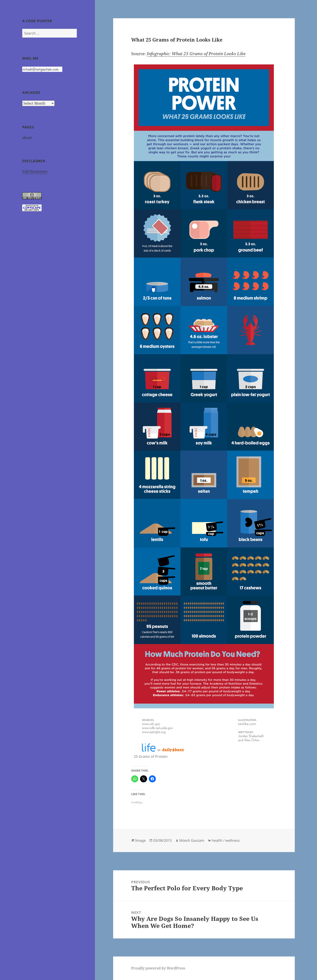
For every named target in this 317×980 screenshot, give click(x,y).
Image (140, 840)
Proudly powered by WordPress (158, 968)
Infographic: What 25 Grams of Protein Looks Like (196, 54)
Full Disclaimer (35, 171)
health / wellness (226, 840)
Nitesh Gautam (192, 840)
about (27, 138)
